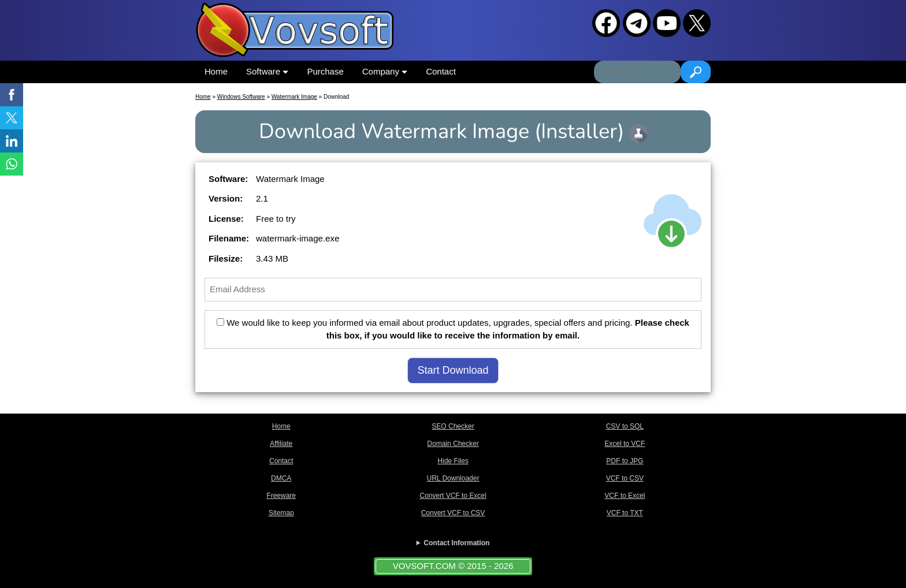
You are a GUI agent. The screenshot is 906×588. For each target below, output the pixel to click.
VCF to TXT (625, 513)
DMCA (281, 478)
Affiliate (281, 444)
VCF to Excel (625, 496)
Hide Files (453, 461)
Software (267, 71)
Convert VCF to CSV (453, 513)
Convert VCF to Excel (453, 496)
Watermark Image (294, 97)
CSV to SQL (625, 426)
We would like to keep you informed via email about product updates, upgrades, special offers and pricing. (453, 329)
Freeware (281, 496)
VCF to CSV (625, 478)
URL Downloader (453, 478)
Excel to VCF (625, 444)
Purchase (325, 71)
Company (385, 71)
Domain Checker (453, 444)
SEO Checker (453, 426)
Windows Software (241, 97)
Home (216, 71)
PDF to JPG (625, 461)
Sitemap (281, 513)
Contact (441, 71)
